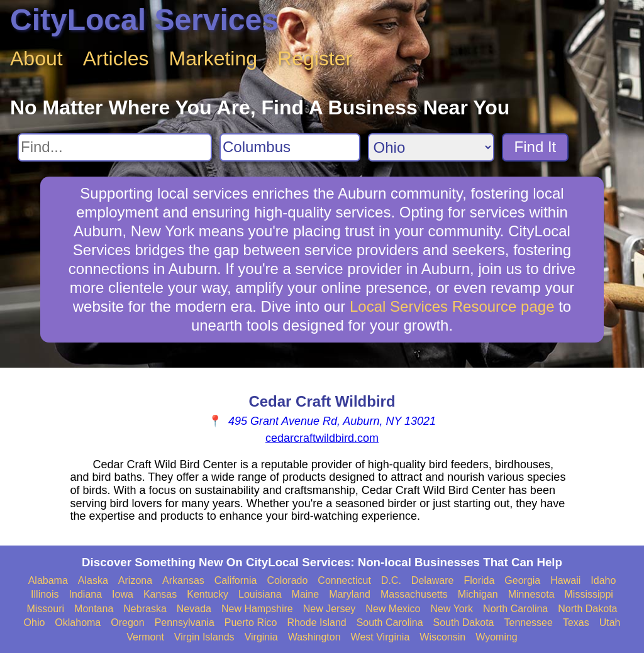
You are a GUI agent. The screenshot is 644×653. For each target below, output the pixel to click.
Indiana (86, 594)
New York (452, 609)
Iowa (123, 594)
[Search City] (290, 147)
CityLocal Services (144, 20)
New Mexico (393, 609)
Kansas (160, 594)
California (236, 580)
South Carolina (390, 623)
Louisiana (260, 594)
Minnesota (531, 594)
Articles (116, 58)
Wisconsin (442, 637)
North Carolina (515, 609)
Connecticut (344, 580)
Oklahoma (78, 623)
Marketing (214, 58)
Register (315, 58)
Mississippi (589, 594)
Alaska (93, 580)
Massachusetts (414, 594)
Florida (479, 580)
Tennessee (528, 623)
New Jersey (330, 609)
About (36, 58)
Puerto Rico (251, 623)
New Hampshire (257, 609)
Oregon (127, 623)
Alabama (48, 580)
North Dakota (587, 609)
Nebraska (145, 609)
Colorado (287, 580)
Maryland (350, 594)
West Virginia (380, 637)
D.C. (391, 580)
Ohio (35, 623)
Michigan (478, 594)
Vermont (145, 637)
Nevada (194, 609)
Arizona (135, 580)
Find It (536, 147)
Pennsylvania (185, 623)
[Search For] (115, 147)
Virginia (261, 637)
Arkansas (183, 580)
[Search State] (431, 147)
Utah (610, 623)
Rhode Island (316, 623)
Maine (306, 594)
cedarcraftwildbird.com (322, 438)
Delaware (433, 580)
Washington (314, 637)
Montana (94, 609)
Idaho (603, 580)
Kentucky (208, 594)
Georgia (522, 580)
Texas (576, 623)
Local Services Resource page (452, 306)
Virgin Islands (204, 637)
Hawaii (565, 580)
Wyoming (497, 637)
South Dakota (464, 623)
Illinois (45, 594)
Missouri (45, 609)
